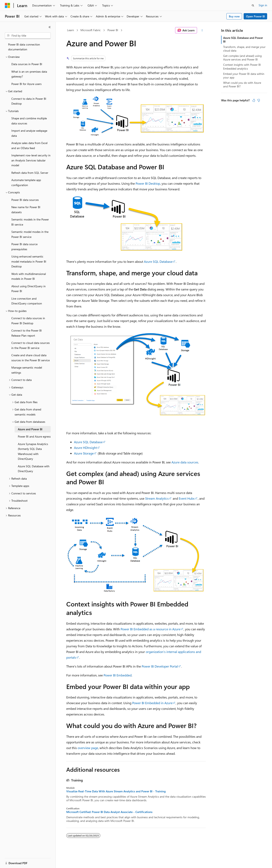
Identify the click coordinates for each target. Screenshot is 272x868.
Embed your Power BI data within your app (244, 76)
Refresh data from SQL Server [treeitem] (30, 173)
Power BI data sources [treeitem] (25, 200)
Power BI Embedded (118, 675)
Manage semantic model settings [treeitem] (27, 370)
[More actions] (202, 30)
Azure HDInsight (85, 448)
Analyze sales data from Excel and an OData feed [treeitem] (29, 145)
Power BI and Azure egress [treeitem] (34, 436)
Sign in (263, 5)
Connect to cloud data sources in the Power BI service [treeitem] (31, 345)
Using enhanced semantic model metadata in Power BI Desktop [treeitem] (29, 261)
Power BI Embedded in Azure (152, 703)
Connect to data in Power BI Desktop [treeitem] (29, 101)
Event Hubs (187, 498)
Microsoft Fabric (91, 30)
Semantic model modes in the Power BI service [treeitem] (30, 234)
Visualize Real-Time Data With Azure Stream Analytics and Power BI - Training (116, 791)
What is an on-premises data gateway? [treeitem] (29, 74)
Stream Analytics (157, 498)
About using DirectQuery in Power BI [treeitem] (28, 289)
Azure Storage (84, 453)
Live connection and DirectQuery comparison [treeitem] (27, 301)
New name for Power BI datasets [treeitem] (26, 210)
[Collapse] (50, 27)
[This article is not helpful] (259, 100)
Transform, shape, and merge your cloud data (244, 49)
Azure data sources (185, 462)
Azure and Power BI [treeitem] (30, 429)
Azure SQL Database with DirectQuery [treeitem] (34, 469)
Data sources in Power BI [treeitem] (27, 64)
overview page (88, 748)
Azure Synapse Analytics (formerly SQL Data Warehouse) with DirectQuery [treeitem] (33, 451)
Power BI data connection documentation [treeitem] (24, 47)
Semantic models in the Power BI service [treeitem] (30, 222)
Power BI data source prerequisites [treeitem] (24, 247)
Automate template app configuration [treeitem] (26, 182)
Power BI (113, 30)
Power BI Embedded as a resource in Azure (150, 629)
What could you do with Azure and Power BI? (242, 84)
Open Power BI (255, 16)
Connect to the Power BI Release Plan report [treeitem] (27, 333)
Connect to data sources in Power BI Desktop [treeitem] (28, 321)
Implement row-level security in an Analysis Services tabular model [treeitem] (31, 160)
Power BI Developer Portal (160, 666)
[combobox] (28, 36)
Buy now (234, 16)
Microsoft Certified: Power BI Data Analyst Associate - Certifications (109, 812)
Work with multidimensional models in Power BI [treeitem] (29, 276)
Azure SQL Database (158, 261)
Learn (71, 30)
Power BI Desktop (148, 183)
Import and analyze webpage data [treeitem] (29, 133)
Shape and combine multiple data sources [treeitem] (29, 121)
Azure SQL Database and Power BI (243, 40)
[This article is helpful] (254, 100)
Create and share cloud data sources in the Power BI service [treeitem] (31, 358)
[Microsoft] (7, 5)
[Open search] (253, 5)
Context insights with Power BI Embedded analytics (242, 66)
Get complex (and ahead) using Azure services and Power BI (242, 58)
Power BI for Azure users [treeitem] (26, 84)
